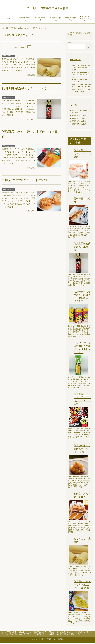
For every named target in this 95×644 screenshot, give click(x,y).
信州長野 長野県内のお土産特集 (47, 8)
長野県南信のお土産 (70, 19)
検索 (69, 43)
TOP (16, 29)
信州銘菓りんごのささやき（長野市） (82, 154)
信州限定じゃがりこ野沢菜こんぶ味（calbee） (82, 585)
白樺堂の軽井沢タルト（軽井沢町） (29, 181)
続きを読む (31, 75)
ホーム (9, 19)
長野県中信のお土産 (55, 19)
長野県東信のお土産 (40, 19)
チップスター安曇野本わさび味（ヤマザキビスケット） (81, 75)
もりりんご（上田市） (19, 47)
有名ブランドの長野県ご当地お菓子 (86, 19)
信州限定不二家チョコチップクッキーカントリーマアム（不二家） (81, 68)
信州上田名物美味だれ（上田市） (27, 89)
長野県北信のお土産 (25, 19)
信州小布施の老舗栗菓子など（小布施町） (82, 449)
